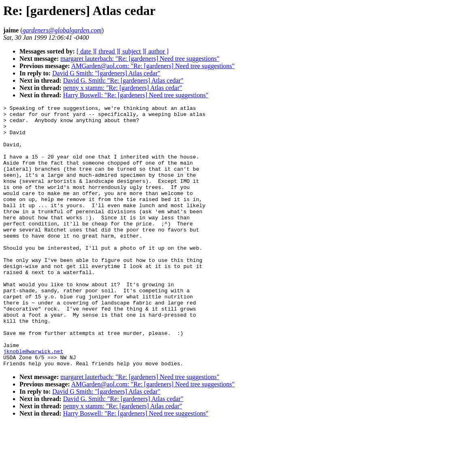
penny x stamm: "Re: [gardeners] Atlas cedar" (123, 88)
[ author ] (157, 51)
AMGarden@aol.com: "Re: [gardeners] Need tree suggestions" (153, 66)
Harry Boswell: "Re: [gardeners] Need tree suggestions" (136, 95)
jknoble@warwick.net (33, 401)
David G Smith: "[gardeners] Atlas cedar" (106, 73)
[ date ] (86, 51)
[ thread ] (107, 51)
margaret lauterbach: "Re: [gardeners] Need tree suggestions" (140, 59)
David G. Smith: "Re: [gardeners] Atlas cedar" (123, 80)
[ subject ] (132, 51)
